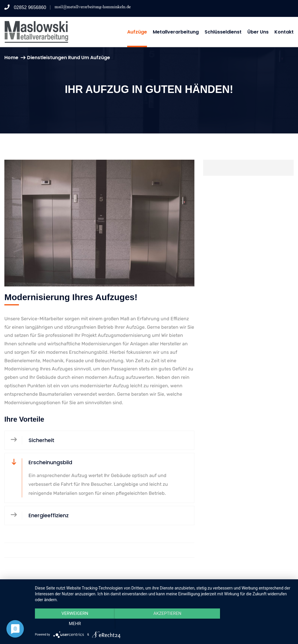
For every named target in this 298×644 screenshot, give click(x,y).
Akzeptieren (164, 624)
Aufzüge (137, 32)
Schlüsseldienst (223, 32)
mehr (254, 624)
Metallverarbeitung (176, 32)
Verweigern (74, 624)
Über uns (258, 32)
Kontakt (284, 32)
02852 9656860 (25, 7)
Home (11, 58)
